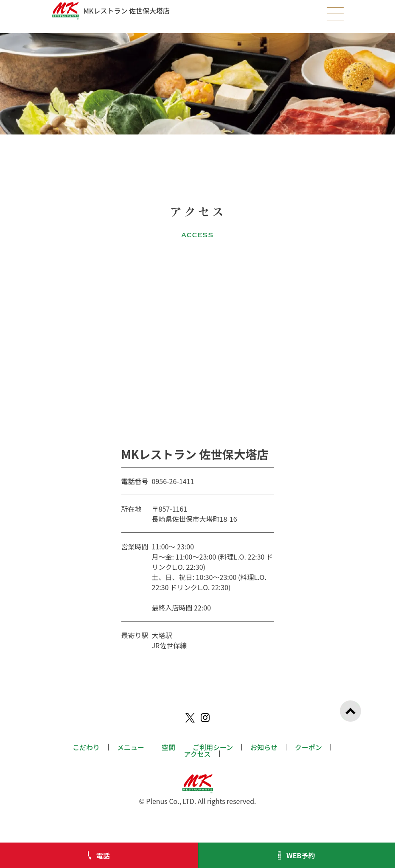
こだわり (86, 747)
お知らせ (264, 747)
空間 (168, 747)
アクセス (197, 754)
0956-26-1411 (173, 481)
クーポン (308, 747)
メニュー (131, 747)
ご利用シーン (213, 747)
